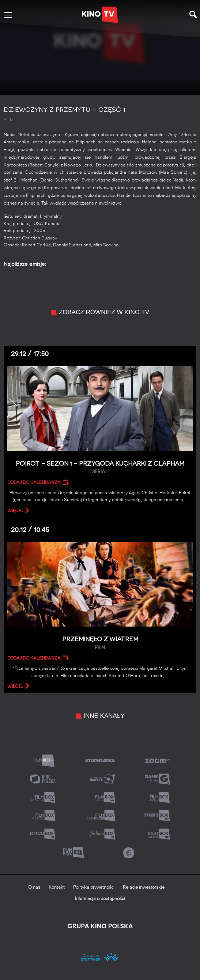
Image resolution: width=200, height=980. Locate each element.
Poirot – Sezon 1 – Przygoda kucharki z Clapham (100, 468)
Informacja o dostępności (100, 899)
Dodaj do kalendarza (34, 482)
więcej (15, 511)
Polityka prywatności (94, 887)
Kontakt (57, 887)
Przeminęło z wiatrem (100, 643)
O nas (34, 887)
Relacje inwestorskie (144, 887)
